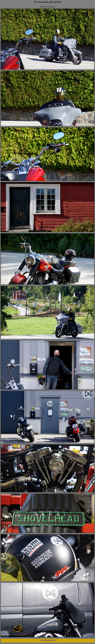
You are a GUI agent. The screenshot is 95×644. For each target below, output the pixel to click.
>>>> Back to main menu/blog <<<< (48, 640)
